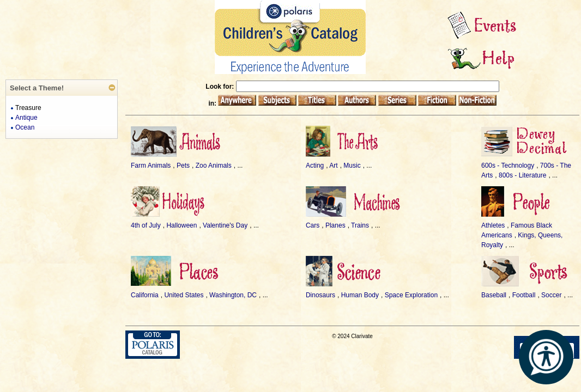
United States (184, 295)
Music (352, 166)
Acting (315, 166)
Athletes (493, 225)
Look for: (220, 87)
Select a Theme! (37, 88)
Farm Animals (151, 166)
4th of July (146, 225)
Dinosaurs (320, 295)
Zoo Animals (214, 166)
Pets (183, 166)
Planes (335, 225)
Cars (313, 225)
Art (333, 166)
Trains (360, 225)
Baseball (494, 295)
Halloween (181, 225)
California (145, 295)
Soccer (551, 295)
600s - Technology (508, 166)
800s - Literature (522, 175)
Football (524, 295)
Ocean (25, 127)
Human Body (360, 295)
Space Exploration (411, 295)
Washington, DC (233, 295)
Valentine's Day (225, 225)
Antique (26, 118)
